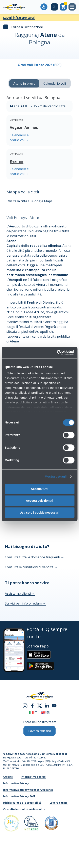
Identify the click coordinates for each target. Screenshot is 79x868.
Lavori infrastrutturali (19, 18)
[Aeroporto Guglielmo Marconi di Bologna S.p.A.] (14, 7)
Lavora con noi (59, 803)
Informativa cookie (33, 777)
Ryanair (17, 161)
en (46, 712)
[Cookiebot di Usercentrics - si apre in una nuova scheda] (57, 353)
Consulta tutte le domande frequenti (34, 557)
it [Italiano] (33, 712)
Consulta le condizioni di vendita (31, 567)
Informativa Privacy (16, 783)
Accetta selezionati (39, 501)
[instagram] (25, 705)
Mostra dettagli (56, 476)
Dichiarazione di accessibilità (22, 803)
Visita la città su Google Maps (30, 201)
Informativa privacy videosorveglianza (28, 790)
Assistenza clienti (20, 593)
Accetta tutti (39, 489)
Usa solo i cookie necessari (40, 512)
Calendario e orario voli (19, 138)
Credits (8, 777)
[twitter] (40, 705)
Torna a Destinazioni (23, 27)
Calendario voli (55, 83)
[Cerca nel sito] (54, 7)
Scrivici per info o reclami (25, 603)
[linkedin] (47, 705)
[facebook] (32, 705)
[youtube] (54, 705)
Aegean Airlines (24, 127)
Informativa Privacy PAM (19, 796)
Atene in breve (24, 83)
